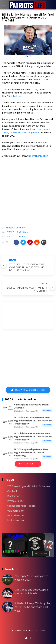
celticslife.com (16, 511)
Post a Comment (15, 236)
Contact (12, 491)
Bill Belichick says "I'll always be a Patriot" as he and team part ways (33, 607)
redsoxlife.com (16, 515)
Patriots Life (38, 631)
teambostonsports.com (21, 506)
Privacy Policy (15, 501)
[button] (16, 242)
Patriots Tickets (28, 464)
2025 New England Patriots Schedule (29, 486)
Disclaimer (14, 496)
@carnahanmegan (38, 156)
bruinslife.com (16, 520)
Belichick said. (16, 96)
